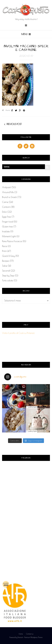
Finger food (8, 222)
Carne (5, 202)
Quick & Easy (8, 256)
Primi (4, 251)
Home (21, 634)
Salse (5, 266)
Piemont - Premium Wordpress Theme (30, 637)
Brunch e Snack (9, 197)
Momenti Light (9, 236)
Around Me (8, 192)
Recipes (6, 261)
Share (6, 110)
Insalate (6, 231)
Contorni (6, 207)
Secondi (6, 271)
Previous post (14, 124)
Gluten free (7, 227)
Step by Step (8, 276)
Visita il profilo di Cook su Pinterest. (18, 333)
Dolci (4, 212)
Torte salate (8, 280)
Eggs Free (7, 217)
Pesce (5, 246)
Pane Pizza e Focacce (12, 241)
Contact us (30, 634)
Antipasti (7, 187)
